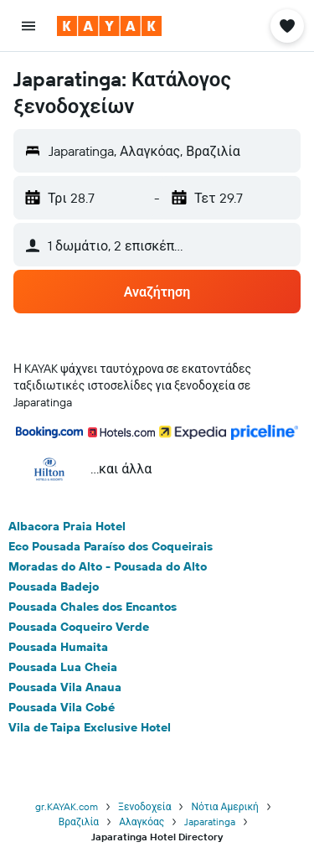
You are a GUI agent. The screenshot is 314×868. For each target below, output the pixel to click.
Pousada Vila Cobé (62, 707)
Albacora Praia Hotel (67, 526)
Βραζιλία (79, 821)
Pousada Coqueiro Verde (79, 627)
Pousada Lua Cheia (63, 667)
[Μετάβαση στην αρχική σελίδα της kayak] (109, 26)
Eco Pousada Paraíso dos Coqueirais (111, 546)
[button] (28, 26)
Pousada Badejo (54, 586)
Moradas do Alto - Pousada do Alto (108, 566)
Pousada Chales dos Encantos (93, 607)
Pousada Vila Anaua (65, 687)
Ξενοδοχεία (144, 806)
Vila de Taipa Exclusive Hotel (90, 727)
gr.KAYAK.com (67, 806)
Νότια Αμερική (224, 806)
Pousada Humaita (58, 647)
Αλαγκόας (142, 821)
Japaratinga (210, 821)
